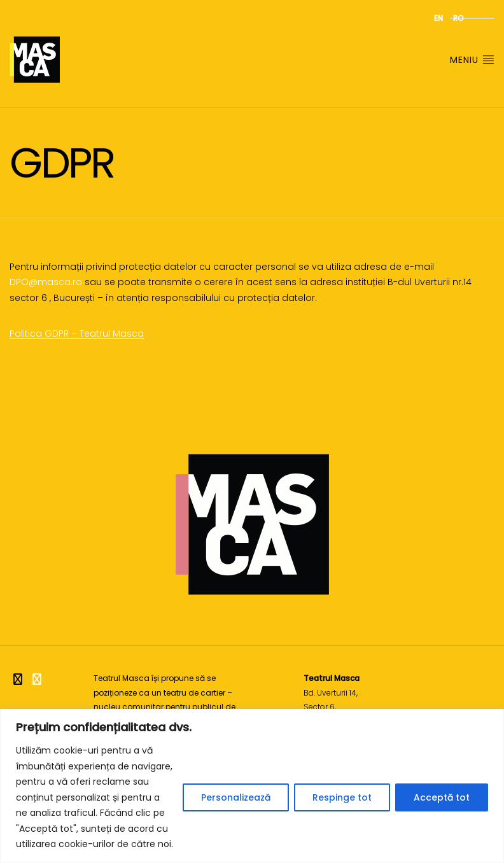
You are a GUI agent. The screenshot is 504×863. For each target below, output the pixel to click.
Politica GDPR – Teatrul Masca (77, 333)
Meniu (472, 60)
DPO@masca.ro (46, 282)
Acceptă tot (442, 797)
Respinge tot (342, 797)
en (438, 18)
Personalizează (236, 797)
